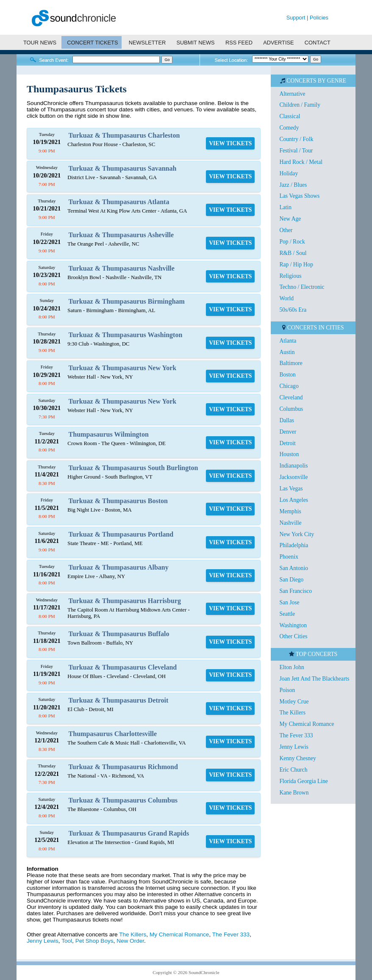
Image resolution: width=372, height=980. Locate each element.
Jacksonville (293, 477)
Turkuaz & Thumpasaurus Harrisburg (125, 601)
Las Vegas (291, 489)
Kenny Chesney (297, 758)
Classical (290, 116)
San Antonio (294, 568)
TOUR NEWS (40, 43)
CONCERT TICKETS (92, 43)
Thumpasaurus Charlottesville (113, 734)
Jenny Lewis (43, 941)
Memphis (290, 511)
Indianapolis (293, 466)
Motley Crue (294, 702)
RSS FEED (239, 43)
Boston (287, 375)
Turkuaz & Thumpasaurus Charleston (124, 135)
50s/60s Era (293, 310)
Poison (287, 690)
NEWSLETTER (147, 43)
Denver (288, 432)
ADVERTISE (278, 43)
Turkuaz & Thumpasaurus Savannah (123, 168)
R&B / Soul (293, 253)
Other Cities (293, 636)
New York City (297, 534)
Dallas (287, 420)
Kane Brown (294, 793)
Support (296, 18)
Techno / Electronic (302, 287)
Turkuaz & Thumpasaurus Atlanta (119, 202)
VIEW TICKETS (230, 143)
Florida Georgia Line (304, 781)
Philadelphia (294, 545)
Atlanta (288, 341)
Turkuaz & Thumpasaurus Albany (119, 567)
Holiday (289, 173)
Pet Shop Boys (94, 941)
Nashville (290, 523)
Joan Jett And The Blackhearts (314, 679)
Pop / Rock (292, 242)
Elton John (292, 667)
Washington (293, 625)
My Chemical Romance (179, 934)
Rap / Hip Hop (296, 264)
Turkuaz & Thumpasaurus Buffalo (119, 634)
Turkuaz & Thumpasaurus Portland (121, 534)
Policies (319, 18)
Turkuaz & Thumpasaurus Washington (126, 335)
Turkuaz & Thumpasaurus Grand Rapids (129, 833)
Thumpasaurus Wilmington (109, 434)
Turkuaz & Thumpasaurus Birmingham (127, 301)
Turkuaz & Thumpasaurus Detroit (119, 700)
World (286, 298)
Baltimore (291, 363)
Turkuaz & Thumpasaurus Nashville (122, 268)
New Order (130, 941)
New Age (290, 219)
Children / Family (300, 105)
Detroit (287, 443)
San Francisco (296, 591)
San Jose (289, 602)
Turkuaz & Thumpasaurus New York (123, 368)
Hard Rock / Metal (301, 162)
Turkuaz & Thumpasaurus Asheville (121, 235)
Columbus (291, 409)
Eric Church (293, 770)
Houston (289, 454)
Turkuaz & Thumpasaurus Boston (118, 501)
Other (286, 230)
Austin (287, 352)
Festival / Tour (296, 151)
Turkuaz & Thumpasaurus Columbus (123, 800)
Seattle (287, 614)
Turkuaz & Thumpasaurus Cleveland (123, 667)
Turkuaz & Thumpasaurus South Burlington (133, 468)
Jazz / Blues (293, 185)
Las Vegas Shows (299, 196)
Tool (67, 941)
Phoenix (289, 557)
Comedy (289, 128)
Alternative (292, 94)
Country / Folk (296, 139)
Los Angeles (294, 500)
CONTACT (318, 43)
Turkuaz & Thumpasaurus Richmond (123, 767)
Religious (290, 276)
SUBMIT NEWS (196, 43)
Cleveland (291, 397)
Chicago (289, 386)
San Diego (291, 580)
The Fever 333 (231, 934)
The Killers (133, 934)
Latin (285, 207)
